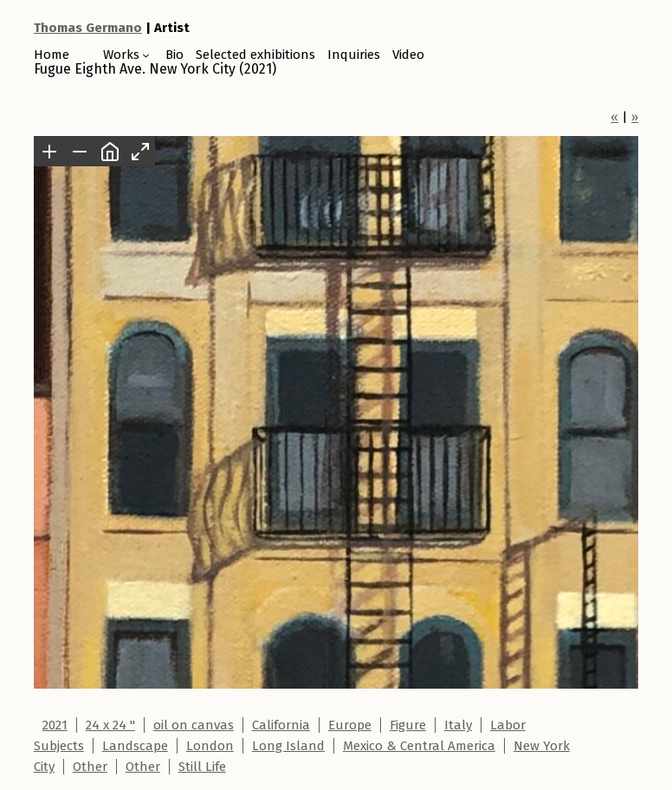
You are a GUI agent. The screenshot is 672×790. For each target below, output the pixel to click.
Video (408, 55)
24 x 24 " (110, 725)
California (281, 725)
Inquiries (354, 55)
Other (90, 767)
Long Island (288, 746)
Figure (408, 725)
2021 (55, 725)
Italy (458, 725)
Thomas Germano (88, 28)
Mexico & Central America (419, 746)
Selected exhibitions (255, 55)
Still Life (202, 767)
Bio (174, 55)
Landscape (135, 746)
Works (121, 55)
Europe (350, 725)
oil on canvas (194, 725)
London (210, 746)
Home (52, 55)
